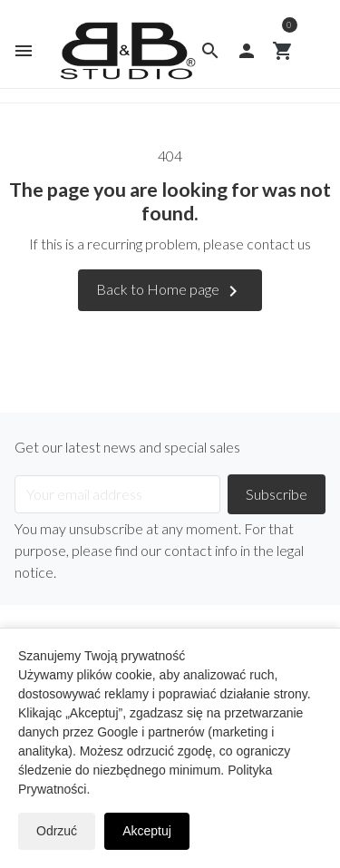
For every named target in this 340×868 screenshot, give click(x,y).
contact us (279, 244)
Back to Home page (170, 291)
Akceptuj (147, 831)
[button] (210, 51)
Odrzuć (57, 831)
